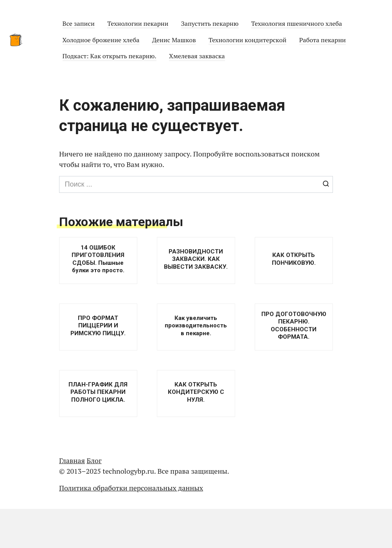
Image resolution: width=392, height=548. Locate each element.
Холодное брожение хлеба (101, 40)
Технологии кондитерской (247, 40)
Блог (94, 460)
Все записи (79, 23)
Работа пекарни (323, 40)
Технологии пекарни (138, 23)
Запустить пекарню (210, 23)
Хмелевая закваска (197, 56)
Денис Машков (174, 40)
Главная (72, 460)
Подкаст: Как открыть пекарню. (110, 56)
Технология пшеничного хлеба (297, 23)
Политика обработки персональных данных (131, 488)
